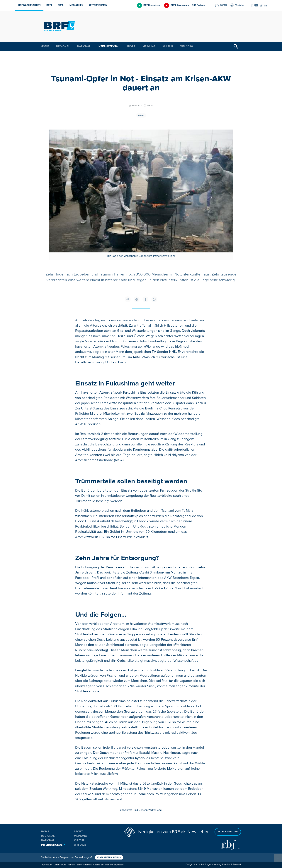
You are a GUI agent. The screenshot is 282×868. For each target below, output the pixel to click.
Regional (63, 46)
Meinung (149, 46)
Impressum (47, 865)
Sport (131, 46)
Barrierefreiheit (84, 865)
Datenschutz (60, 865)
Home (45, 46)
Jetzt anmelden (228, 832)
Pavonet (237, 864)
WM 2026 (187, 46)
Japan (141, 115)
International (108, 46)
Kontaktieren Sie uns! (109, 857)
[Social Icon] (252, 5)
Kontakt (71, 865)
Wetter (224, 5)
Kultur (168, 46)
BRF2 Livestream (180, 5)
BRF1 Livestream (152, 5)
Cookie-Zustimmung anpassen (108, 865)
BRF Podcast (199, 5)
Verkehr (240, 5)
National (84, 46)
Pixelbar (226, 864)
